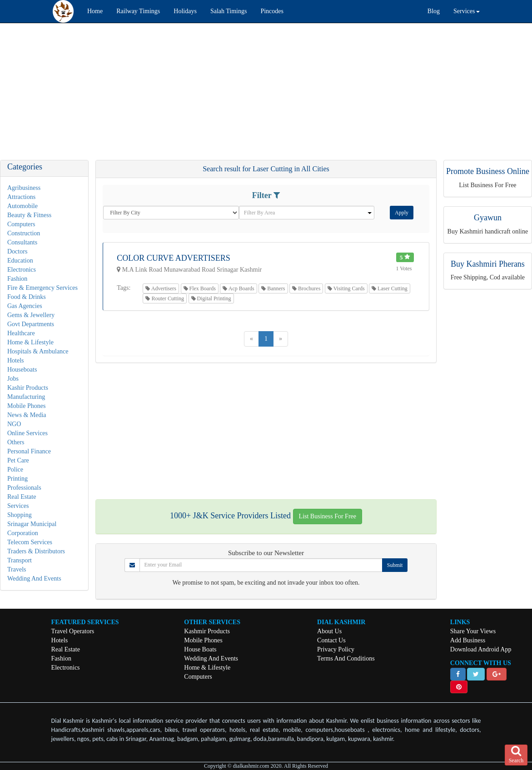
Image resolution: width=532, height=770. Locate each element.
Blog (434, 11)
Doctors (17, 251)
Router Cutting (165, 298)
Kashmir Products (207, 631)
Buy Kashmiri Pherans (488, 264)
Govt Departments (31, 324)
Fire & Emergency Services (42, 288)
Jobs (13, 379)
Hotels (16, 360)
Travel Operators (73, 631)
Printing (17, 479)
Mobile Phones (26, 406)
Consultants (22, 242)
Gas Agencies (25, 306)
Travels (17, 569)
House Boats (200, 649)
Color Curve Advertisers (174, 258)
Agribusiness (24, 188)
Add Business (468, 640)
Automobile (22, 206)
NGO (14, 424)
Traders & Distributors (36, 551)
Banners (273, 288)
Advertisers (161, 288)
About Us (329, 631)
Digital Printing (211, 298)
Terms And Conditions (346, 658)
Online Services (27, 433)
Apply (402, 213)
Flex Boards (200, 288)
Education (20, 261)
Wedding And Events (34, 579)
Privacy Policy (336, 649)
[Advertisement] (266, 96)
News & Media (27, 415)
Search (516, 755)
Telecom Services (30, 542)
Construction (24, 233)
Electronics (22, 270)
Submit (395, 565)
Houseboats (22, 370)
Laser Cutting (390, 288)
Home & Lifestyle (30, 342)
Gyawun (488, 218)
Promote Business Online (488, 171)
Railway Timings (138, 11)
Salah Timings (229, 11)
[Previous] (251, 339)
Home (95, 11)
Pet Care (18, 460)
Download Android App (481, 649)
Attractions (21, 197)
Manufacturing (26, 397)
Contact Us (331, 640)
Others (16, 442)
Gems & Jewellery (31, 315)
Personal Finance (29, 451)
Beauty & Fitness (29, 215)
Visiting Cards (346, 288)
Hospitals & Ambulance (38, 351)
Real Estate (22, 497)
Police (15, 469)
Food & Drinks (27, 297)
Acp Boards (238, 288)
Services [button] (466, 11)
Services (18, 506)
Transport (20, 560)
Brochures (306, 288)
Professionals (24, 488)
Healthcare (21, 333)
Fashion (17, 279)
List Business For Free (328, 516)
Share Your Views (473, 631)
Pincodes (272, 11)
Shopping (20, 515)
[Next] (281, 339)
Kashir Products (28, 388)
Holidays (185, 11)
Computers (21, 224)
